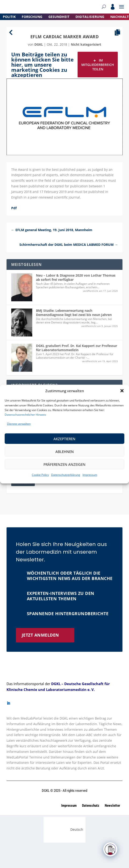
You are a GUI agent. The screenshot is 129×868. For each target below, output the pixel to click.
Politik (9, 17)
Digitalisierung (90, 17)
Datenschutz (91, 806)
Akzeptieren (64, 439)
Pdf (14, 208)
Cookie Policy (40, 475)
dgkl (39, 44)
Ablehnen (65, 452)
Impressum (90, 475)
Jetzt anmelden (40, 635)
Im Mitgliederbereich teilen (98, 65)
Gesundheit (59, 17)
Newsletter (112, 806)
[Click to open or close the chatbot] (110, 849)
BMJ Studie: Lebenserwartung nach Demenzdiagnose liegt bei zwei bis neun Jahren (74, 313)
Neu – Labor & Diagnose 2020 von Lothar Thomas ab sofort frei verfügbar (76, 277)
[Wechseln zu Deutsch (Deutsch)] (65, 830)
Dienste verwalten (19, 424)
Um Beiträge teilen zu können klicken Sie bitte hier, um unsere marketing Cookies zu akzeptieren (42, 65)
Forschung (32, 17)
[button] (122, 391)
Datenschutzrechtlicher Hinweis (25, 415)
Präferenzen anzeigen (64, 464)
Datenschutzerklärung (66, 475)
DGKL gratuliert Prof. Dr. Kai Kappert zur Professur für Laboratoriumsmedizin (77, 348)
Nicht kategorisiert (86, 44)
